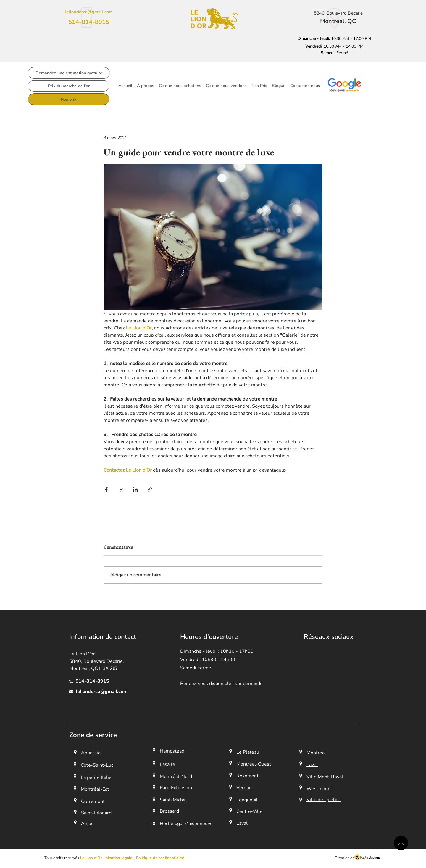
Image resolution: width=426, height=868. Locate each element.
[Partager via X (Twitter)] (121, 490)
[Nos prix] (69, 99)
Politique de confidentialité (160, 858)
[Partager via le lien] (150, 490)
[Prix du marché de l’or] (69, 86)
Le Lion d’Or (91, 858)
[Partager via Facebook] (106, 490)
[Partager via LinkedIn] (135, 490)
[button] (118, 858)
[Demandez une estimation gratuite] (69, 73)
